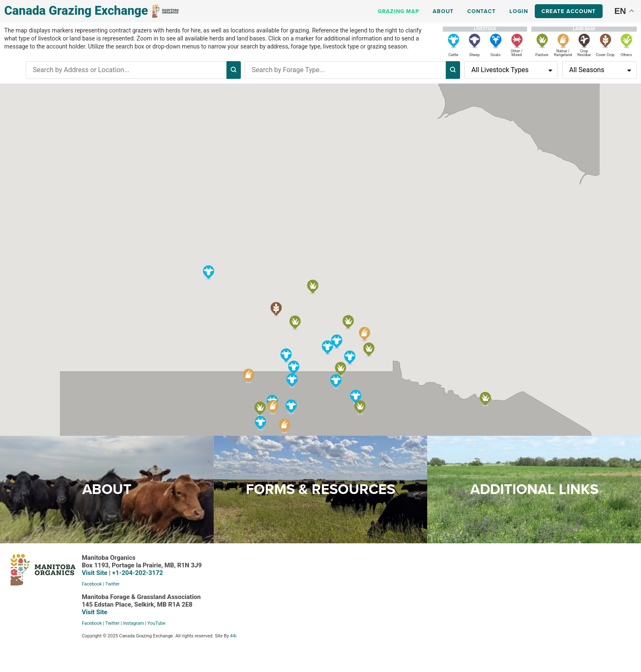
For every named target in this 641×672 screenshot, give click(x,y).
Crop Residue (584, 53)
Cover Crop (605, 55)
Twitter (77, 586)
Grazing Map (399, 11)
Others (626, 55)
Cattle (453, 55)
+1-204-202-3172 (102, 575)
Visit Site (59, 575)
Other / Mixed (517, 53)
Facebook (56, 586)
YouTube (121, 625)
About (443, 11)
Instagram (98, 625)
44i (198, 638)
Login (519, 11)
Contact (482, 11)
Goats (496, 55)
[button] (294, 368)
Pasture (542, 55)
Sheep (475, 55)
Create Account (569, 11)
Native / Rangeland (563, 53)
